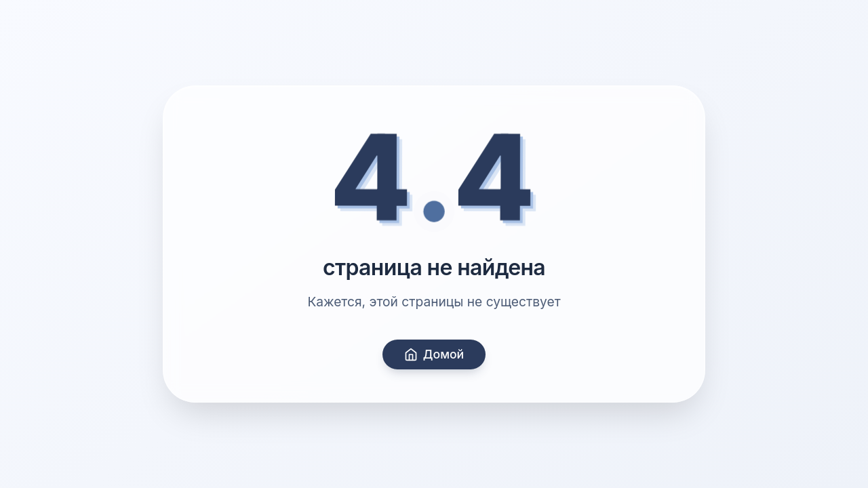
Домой (434, 354)
